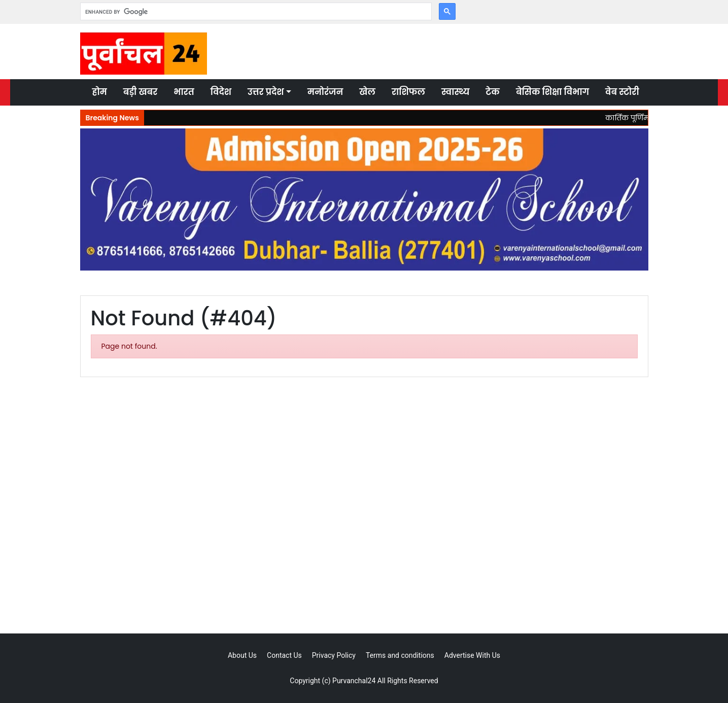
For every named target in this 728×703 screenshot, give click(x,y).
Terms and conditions (400, 655)
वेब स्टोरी (622, 92)
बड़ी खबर (141, 92)
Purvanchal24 (354, 681)
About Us (242, 655)
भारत (184, 92)
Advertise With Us (472, 655)
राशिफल (408, 92)
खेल (367, 92)
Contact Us (284, 655)
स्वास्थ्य (455, 92)
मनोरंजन (325, 92)
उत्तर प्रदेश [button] (266, 92)
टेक (493, 92)
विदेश (221, 92)
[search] (255, 12)
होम (100, 92)
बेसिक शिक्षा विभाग (552, 92)
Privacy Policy (334, 655)
